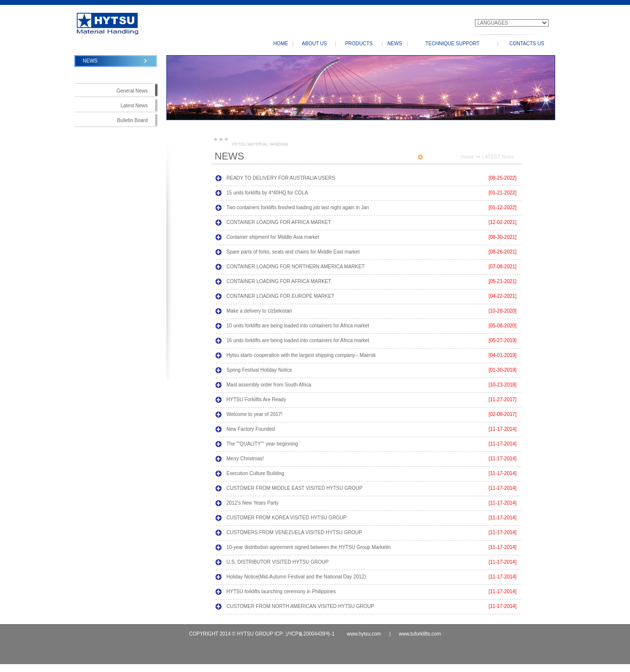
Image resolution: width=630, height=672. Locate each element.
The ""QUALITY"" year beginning (262, 444)
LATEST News (498, 157)
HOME (281, 44)
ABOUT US (314, 44)
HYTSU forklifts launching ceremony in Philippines (281, 592)
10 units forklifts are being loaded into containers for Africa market (298, 326)
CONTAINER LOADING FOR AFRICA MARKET (279, 222)
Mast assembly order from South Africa (269, 385)
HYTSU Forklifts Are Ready (256, 400)
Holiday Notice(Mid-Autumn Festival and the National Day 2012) (296, 577)
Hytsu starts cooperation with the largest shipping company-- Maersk (301, 355)
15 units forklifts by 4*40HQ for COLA (267, 193)
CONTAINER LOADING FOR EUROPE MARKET (280, 296)
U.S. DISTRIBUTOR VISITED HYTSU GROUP (278, 562)
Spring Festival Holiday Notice (259, 370)
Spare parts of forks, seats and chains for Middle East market (293, 252)
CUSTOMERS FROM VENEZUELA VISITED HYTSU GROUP (294, 532)
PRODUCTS (359, 44)
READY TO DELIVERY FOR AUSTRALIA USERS (281, 178)
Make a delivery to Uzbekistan (259, 311)
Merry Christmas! (245, 459)
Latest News (134, 106)
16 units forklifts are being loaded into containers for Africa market (298, 340)
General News (132, 91)
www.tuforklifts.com (419, 634)
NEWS (395, 44)
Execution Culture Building (255, 473)
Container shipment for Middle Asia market (273, 237)
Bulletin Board (132, 120)
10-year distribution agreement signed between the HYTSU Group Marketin (309, 547)
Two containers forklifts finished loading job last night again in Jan (298, 208)
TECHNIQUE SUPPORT (452, 44)
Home (467, 157)
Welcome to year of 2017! (254, 414)
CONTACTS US (527, 44)
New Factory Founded (251, 429)
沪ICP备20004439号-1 (310, 634)
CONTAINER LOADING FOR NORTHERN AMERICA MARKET (296, 267)
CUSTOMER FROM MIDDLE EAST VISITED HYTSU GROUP (294, 488)
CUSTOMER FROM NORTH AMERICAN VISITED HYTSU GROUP (300, 606)
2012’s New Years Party (252, 503)
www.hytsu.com (365, 634)
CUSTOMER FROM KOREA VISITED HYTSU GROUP (286, 518)
